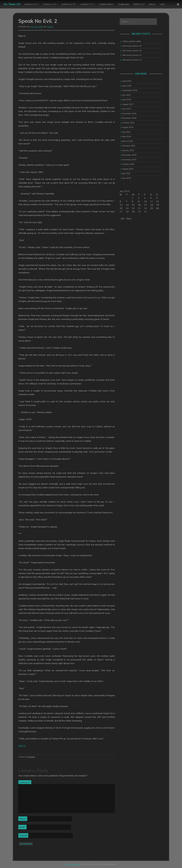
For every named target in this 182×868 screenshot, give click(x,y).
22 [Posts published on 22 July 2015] (133, 208)
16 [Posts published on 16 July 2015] (139, 205)
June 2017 (127, 109)
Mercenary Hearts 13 (132, 55)
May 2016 (127, 136)
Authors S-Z (87, 4)
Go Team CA (12, 4)
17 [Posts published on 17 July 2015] (145, 205)
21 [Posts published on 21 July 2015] (127, 208)
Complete (31, 757)
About (152, 4)
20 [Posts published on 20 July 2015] (121, 208)
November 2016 (129, 118)
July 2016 (126, 132)
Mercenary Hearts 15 (132, 46)
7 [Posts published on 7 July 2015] (127, 201)
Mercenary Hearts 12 (132, 60)
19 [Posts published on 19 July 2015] (158, 205)
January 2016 (128, 150)
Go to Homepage (72, 864)
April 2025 (127, 81)
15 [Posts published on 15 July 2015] (133, 205)
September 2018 (130, 90)
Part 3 (22, 746)
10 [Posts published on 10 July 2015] (145, 201)
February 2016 (129, 146)
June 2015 (127, 178)
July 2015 (126, 173)
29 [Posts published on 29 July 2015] (133, 212)
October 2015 (128, 164)
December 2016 (129, 113)
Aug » (129, 218)
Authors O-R (68, 4)
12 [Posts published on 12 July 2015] (158, 201)
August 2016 (128, 127)
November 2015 (129, 160)
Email (23, 827)
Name (23, 819)
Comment (25, 782)
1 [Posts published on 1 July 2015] (133, 198)
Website (23, 835)
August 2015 (128, 169)
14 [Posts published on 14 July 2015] (127, 205)
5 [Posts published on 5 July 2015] (157, 198)
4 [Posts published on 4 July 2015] (151, 198)
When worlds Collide (132, 41)
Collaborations (106, 4)
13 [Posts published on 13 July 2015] (121, 205)
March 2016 (128, 141)
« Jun (122, 218)
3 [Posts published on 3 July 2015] (145, 198)
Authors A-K (31, 4)
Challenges (123, 4)
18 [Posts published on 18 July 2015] (152, 205)
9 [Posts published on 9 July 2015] (139, 201)
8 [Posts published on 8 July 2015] (133, 201)
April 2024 (127, 86)
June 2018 (127, 100)
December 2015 (129, 155)
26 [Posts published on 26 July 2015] (158, 208)
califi (50, 27)
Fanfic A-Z (139, 4)
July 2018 (126, 95)
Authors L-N (49, 4)
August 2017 (128, 104)
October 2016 (128, 123)
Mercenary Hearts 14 (132, 51)
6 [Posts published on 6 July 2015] (120, 201)
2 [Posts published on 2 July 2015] (139, 198)
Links (162, 4)
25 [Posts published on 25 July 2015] (152, 208)
